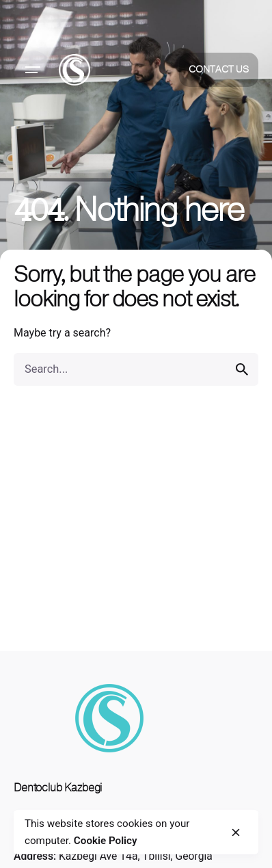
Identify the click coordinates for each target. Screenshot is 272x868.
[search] (242, 369)
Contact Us (219, 69)
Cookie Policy (106, 841)
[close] (236, 832)
